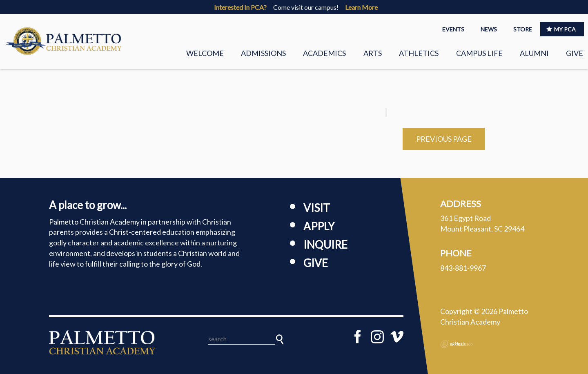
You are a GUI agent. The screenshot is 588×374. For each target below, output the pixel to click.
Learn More (361, 7)
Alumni (534, 53)
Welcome (205, 53)
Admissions (263, 53)
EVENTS (453, 29)
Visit (317, 208)
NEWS (489, 29)
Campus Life (479, 53)
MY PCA (561, 29)
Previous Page (444, 139)
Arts (373, 53)
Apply (319, 226)
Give (575, 53)
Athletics (419, 53)
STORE (523, 29)
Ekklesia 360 (457, 344)
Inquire (325, 245)
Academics (324, 53)
